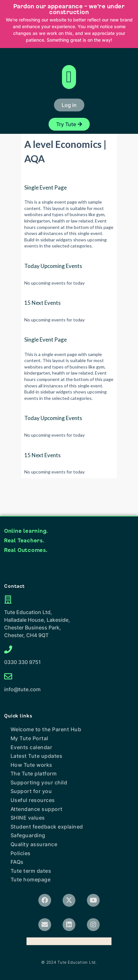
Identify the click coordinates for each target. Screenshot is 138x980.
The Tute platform (34, 773)
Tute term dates (31, 871)
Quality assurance (34, 844)
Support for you (31, 791)
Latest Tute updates (37, 756)
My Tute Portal (29, 738)
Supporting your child (39, 782)
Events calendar (31, 747)
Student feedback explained (47, 827)
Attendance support (37, 809)
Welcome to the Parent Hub (46, 729)
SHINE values (28, 818)
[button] (69, 77)
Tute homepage (31, 879)
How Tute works (31, 765)
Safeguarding (28, 835)
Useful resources (33, 800)
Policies (21, 853)
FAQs (17, 862)
